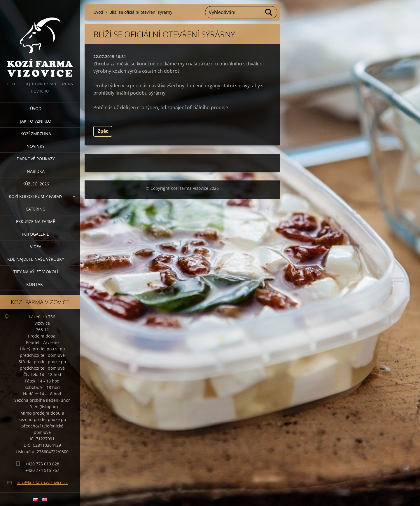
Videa (36, 247)
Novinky (36, 146)
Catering (36, 209)
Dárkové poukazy (36, 159)
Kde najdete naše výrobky (36, 259)
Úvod (36, 108)
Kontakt (36, 284)
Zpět (103, 131)
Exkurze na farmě (36, 221)
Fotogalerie (36, 234)
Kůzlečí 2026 (36, 184)
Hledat (269, 12)
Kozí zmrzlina (36, 134)
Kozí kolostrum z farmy (36, 196)
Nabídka (36, 171)
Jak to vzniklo (36, 121)
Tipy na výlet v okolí (36, 272)
